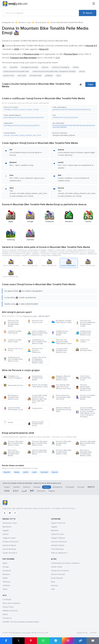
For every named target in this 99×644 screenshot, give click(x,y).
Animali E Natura (58, 545)
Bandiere (55, 530)
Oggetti (6, 530)
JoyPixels (6, 585)
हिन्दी (32, 491)
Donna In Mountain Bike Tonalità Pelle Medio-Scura (38, 443)
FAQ (53, 589)
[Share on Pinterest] (31, 641)
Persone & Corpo (10, 523)
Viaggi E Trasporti (58, 538)
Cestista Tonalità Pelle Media (12, 332)
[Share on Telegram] (56, 641)
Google (6, 567)
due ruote (22, 76)
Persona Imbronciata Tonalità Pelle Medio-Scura (83, 388)
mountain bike (36, 76)
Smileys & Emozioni (11, 542)
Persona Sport (41, 22)
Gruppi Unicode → (10, 553)
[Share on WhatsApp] (43, 641)
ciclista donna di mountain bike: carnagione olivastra (54, 71)
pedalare (49, 76)
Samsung (6, 582)
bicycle (55, 472)
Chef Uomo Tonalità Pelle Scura (83, 378)
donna (82, 71)
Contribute (7, 599)
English (7, 487)
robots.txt (93, 633)
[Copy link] (80, 641)
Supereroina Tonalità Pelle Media (35, 378)
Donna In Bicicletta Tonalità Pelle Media (61, 443)
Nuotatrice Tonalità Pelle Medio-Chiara (61, 321)
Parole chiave (57, 567)
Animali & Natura (9, 545)
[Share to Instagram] (68, 641)
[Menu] (94, 4)
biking (17, 472)
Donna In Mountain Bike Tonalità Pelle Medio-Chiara (13, 443)
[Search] (88, 13)
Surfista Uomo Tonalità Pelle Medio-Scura (83, 333)
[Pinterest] (15, 513)
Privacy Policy (8, 607)
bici (5, 67)
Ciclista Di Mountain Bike (84, 350)
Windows (6, 574)
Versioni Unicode (58, 574)
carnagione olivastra (29, 67)
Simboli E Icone (57, 534)
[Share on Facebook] (6, 641)
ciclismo (45, 67)
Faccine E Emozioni (59, 542)
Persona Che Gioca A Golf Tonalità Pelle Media (11, 323)
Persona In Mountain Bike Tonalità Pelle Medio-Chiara (84, 453)
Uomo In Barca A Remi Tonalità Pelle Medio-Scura (37, 333)
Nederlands (58, 487)
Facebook (7, 571)
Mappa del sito (82, 633)
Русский (81, 487)
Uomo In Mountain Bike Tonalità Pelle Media (37, 452)
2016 (58, 58)
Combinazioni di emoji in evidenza (65, 563)
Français (37, 487)
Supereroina (35, 408)
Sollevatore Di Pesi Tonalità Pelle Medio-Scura (13, 359)
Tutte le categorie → (59, 553)
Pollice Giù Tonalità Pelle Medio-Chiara (38, 386)
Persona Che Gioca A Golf (35, 321)
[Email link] (93, 641)
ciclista (76, 67)
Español (17, 487)
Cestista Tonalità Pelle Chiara (12, 341)
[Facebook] (5, 513)
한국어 (16, 491)
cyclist (26, 472)
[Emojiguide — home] (15, 4)
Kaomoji (54, 585)
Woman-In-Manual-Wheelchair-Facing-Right (61, 410)
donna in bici (9, 76)
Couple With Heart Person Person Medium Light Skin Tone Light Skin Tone (37, 399)
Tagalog (52, 491)
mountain (44, 472)
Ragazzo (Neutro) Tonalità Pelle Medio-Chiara (61, 378)
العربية (24, 491)
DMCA (5, 614)
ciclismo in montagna (61, 67)
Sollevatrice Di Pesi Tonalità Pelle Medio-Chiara (37, 342)
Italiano (47, 487)
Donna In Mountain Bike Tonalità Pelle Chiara (86, 443)
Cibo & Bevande (9, 549)
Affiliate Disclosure (10, 611)
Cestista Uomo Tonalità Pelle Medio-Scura (60, 350)
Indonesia (41, 491)
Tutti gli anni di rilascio (60, 571)
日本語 (7, 491)
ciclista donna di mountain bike (16, 71)
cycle (34, 472)
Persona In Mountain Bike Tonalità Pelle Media (11, 453)
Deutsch (27, 487)
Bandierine (7, 527)
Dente (8, 422)
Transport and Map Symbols (64, 135)
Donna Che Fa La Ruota (13, 350)
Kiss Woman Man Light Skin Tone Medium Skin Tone (61, 387)
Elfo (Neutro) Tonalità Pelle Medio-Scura (11, 397)
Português (70, 487)
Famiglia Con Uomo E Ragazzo (13, 377)
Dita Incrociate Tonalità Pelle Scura (36, 424)
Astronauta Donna (13, 385)
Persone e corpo (25, 22)
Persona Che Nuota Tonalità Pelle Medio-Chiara (61, 342)
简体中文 (91, 487)
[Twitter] (10, 513)
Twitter (5, 578)
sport (59, 76)
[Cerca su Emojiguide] (41, 13)
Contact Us (7, 618)
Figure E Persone (58, 523)
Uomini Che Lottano (83, 341)
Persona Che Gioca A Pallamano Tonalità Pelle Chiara (86, 323)
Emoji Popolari (57, 578)
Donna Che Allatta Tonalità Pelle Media (85, 397)
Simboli (6, 534)
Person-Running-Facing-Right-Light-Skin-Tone (61, 397)
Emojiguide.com (8, 22)
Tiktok (5, 589)
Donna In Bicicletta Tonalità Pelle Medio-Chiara (61, 452)
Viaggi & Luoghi (9, 538)
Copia (90, 84)
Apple (5, 563)
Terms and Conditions (11, 603)
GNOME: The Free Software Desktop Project (21, 622)
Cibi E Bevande (57, 549)
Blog (53, 582)
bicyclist (7, 472)
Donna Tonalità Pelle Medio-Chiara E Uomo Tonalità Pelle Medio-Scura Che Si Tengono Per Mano (86, 412)
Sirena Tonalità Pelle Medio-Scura (13, 409)
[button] (25, 109)
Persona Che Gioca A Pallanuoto (35, 350)
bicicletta (14, 67)
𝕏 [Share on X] (19, 641)
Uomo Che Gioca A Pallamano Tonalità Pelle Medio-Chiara (37, 360)
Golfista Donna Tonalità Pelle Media (60, 333)
